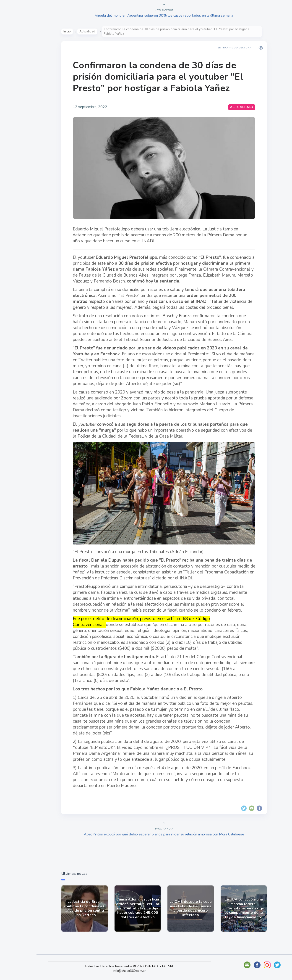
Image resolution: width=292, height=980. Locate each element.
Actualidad (20, 60)
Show (14, 71)
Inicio (76, 31)
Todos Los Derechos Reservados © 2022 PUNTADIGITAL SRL (146, 966)
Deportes (18, 114)
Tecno (15, 103)
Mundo (16, 92)
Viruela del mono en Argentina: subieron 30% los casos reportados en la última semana (173, 16)
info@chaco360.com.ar (146, 971)
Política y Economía (27, 82)
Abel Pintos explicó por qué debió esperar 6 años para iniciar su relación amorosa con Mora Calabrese (173, 834)
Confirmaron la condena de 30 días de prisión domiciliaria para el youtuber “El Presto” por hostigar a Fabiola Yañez (167, 77)
